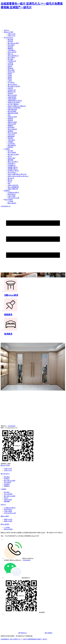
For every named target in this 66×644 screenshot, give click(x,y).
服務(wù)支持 (8, 519)
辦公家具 (7, 477)
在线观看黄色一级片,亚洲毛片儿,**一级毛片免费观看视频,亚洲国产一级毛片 (24, 639)
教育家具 (7, 479)
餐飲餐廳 (7, 501)
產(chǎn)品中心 (9, 38)
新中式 (6, 498)
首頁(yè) (7, 30)
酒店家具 (7, 484)
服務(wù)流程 (8, 521)
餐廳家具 (7, 486)
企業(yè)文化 (11, 36)
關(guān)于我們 (9, 32)
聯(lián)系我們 (8, 200)
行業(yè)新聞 (11, 196)
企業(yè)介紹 (11, 34)
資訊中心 (3, 505)
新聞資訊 (7, 191)
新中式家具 (8, 482)
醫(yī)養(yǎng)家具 (10, 481)
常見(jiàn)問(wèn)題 (13, 198)
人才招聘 (10, 201)
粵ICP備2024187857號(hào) (55, 533)
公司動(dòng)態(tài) (13, 192)
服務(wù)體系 (5, 516)
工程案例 (7, 149)
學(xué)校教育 (8, 494)
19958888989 (12, 426)
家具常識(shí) (12, 194)
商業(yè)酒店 (8, 500)
